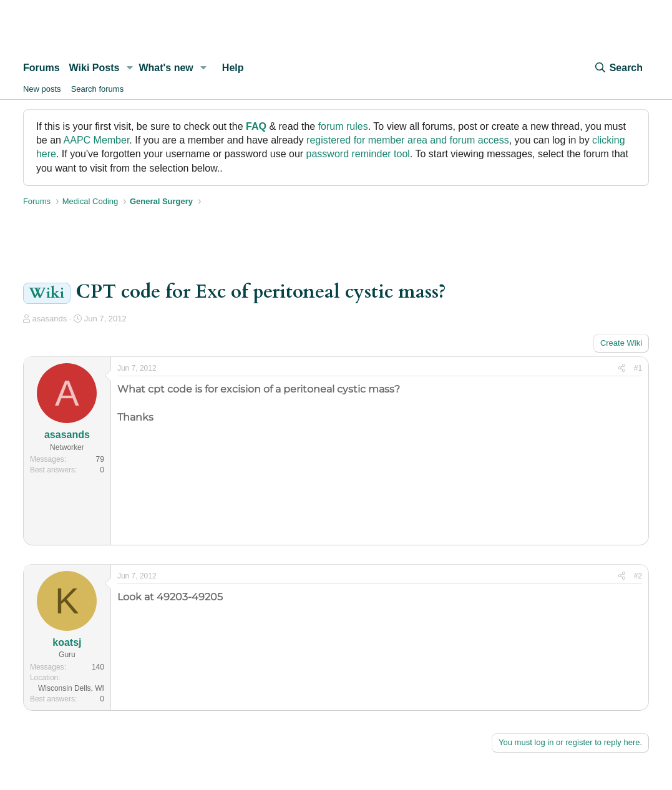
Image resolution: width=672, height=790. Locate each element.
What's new (166, 68)
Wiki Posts (95, 68)
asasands (50, 319)
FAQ (256, 126)
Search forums (98, 89)
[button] (129, 68)
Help (233, 68)
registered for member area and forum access (408, 140)
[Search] (618, 68)
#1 (638, 368)
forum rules (343, 126)
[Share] (622, 368)
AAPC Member (97, 140)
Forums (41, 68)
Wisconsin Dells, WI (71, 688)
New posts (42, 89)
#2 (638, 576)
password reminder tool (358, 154)
